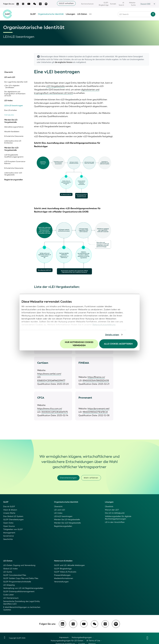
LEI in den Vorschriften (115, 522)
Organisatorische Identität (51, 14)
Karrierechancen (87, 4)
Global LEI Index (10, 569)
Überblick (109, 507)
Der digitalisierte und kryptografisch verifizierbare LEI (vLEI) (15, 94)
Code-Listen (8, 595)
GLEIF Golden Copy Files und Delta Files (21, 578)
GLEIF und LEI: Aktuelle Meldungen (69, 565)
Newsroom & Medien (63, 561)
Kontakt (113, 4)
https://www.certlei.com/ (49, 374)
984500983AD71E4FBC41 (95, 412)
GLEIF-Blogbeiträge (104, 4)
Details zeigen (112, 335)
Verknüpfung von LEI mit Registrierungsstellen (23, 588)
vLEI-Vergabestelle (55, 86)
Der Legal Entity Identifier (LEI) (16, 82)
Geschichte (8, 539)
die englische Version (64, 62)
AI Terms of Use (93, 641)
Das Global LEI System (13, 516)
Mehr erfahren (91, 478)
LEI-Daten (82, 14)
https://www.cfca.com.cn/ (50, 409)
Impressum (64, 637)
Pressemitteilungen (62, 575)
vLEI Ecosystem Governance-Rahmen (15, 163)
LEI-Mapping (9, 585)
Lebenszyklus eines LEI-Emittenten (13, 142)
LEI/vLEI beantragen (14, 106)
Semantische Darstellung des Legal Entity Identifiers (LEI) (21, 603)
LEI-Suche (8, 572)
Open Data (8, 523)
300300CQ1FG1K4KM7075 (55, 412)
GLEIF (33, 14)
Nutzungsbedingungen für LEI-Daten (67, 641)
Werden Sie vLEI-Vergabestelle (12, 149)
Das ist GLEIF (9, 507)
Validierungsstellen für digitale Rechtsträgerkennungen (118, 518)
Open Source (9, 526)
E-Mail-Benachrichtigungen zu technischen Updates (22, 609)
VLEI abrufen (9, 115)
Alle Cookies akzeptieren (118, 344)
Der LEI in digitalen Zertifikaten (12, 87)
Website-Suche (132, 4)
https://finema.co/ (96, 377)
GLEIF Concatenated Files (15, 575)
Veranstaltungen (61, 582)
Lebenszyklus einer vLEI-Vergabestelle (13, 174)
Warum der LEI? (112, 510)
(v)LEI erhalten (66, 3)
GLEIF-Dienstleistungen (13, 520)
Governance (8, 536)
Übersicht (9, 72)
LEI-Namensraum (11, 598)
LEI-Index (8, 101)
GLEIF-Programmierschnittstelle (17, 582)
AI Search (121, 4)
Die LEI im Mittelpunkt (115, 513)
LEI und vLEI (10, 77)
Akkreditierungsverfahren (14, 127)
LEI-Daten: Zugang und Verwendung (19, 565)
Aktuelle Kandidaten (12, 132)
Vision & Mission (10, 510)
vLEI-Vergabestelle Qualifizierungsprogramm (14, 156)
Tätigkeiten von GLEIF (13, 529)
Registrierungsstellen (14, 180)
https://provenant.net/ (99, 409)
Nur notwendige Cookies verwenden (79, 344)
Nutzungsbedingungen (82, 637)
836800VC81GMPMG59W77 (51, 381)
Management (9, 533)
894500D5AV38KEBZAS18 (96, 381)
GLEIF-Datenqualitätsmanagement (19, 592)
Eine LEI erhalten (11, 110)
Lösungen (71, 14)
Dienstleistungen (68, 478)
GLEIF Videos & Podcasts (65, 572)
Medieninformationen (64, 578)
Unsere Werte (9, 513)
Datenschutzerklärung (104, 325)
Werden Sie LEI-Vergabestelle (11, 121)
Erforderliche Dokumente (14, 136)
